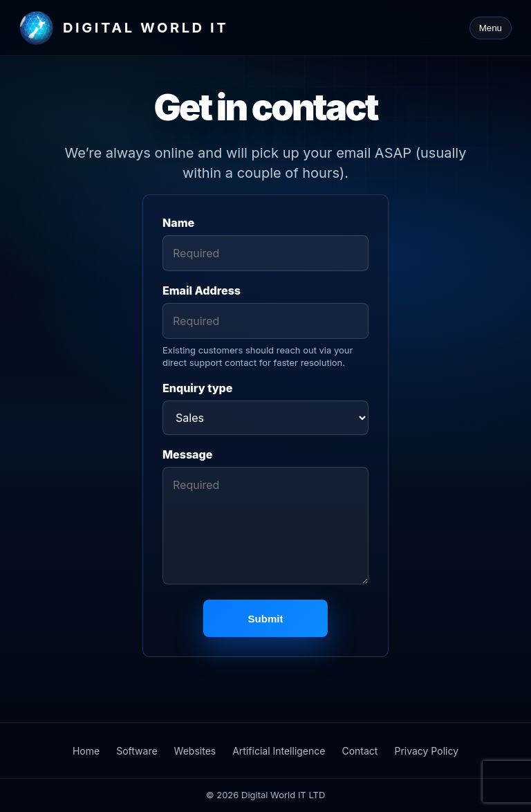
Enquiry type (197, 388)
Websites (195, 751)
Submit (266, 619)
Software (137, 751)
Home (86, 751)
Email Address (202, 290)
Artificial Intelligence (279, 751)
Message (187, 454)
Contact (360, 751)
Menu (491, 28)
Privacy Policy (426, 751)
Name (178, 223)
